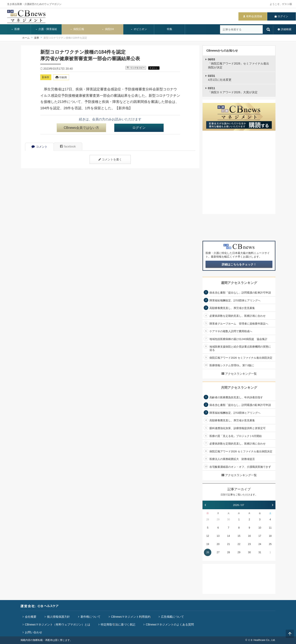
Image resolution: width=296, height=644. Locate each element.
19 (208, 544)
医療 (15, 29)
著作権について (90, 617)
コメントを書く (110, 159)
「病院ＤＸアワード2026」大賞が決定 (233, 90)
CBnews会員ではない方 (81, 128)
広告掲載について (172, 617)
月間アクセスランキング (239, 388)
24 (260, 544)
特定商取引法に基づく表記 (118, 624)
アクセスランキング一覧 (239, 374)
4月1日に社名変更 (220, 78)
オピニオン (139, 29)
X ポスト (154, 68)
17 (260, 536)
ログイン (283, 16)
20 (218, 544)
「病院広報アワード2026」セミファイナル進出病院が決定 (238, 63)
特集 (170, 29)
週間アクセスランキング (239, 283)
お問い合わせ (34, 632)
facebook (68, 146)
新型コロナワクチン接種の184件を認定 (65, 38)
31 (260, 552)
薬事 (37, 38)
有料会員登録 (254, 16)
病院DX (108, 29)
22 (239, 544)
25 (270, 544)
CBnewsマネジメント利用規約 (131, 617)
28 (208, 520)
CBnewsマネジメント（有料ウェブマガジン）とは (58, 624)
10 (260, 528)
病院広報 (77, 29)
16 (249, 536)
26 (208, 552)
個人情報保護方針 (58, 617)
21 (228, 544)
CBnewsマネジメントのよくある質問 (170, 624)
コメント (39, 147)
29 (218, 520)
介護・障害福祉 (46, 29)
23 (249, 544)
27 (218, 552)
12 (208, 536)
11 (270, 528)
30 (228, 520)
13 (218, 536)
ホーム (26, 38)
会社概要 (31, 617)
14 (228, 536)
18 (270, 536)
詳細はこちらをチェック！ (239, 264)
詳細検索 (286, 29)
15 (239, 536)
